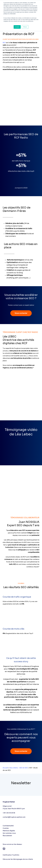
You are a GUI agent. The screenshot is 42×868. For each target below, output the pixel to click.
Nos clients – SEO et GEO (19, 768)
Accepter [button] (17, 27)
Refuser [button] (25, 27)
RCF (4, 43)
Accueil (5, 768)
